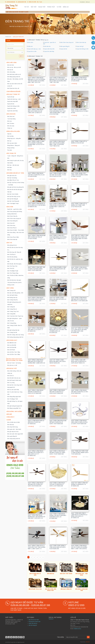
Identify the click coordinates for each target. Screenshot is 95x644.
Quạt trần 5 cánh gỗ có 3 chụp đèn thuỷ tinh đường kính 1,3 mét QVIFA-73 (37, 547)
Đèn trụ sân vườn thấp (13, 390)
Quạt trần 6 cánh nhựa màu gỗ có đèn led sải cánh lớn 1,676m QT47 (36, 111)
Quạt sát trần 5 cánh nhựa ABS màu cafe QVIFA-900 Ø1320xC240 (58, 361)
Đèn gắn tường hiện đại (13, 330)
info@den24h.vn (77, 629)
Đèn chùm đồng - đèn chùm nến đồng (16, 234)
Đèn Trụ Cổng (11, 383)
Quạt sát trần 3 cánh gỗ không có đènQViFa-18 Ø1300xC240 (79, 484)
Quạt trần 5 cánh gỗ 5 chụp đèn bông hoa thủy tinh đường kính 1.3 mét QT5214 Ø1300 (58, 112)
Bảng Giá (66, 7)
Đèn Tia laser (11, 123)
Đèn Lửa (9, 121)
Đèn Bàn (10, 167)
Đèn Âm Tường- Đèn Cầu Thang (16, 335)
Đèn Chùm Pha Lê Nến (13, 237)
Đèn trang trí (11, 153)
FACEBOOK (82, 2)
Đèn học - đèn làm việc (13, 165)
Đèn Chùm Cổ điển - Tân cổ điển (16, 230)
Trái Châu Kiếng (11, 119)
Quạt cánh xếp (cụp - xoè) (14, 99)
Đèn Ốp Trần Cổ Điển (13, 194)
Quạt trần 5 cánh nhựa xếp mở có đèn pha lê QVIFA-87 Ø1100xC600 (36, 392)
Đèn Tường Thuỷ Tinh (13, 311)
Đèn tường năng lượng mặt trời (15, 337)
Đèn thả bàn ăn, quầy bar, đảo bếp (15, 260)
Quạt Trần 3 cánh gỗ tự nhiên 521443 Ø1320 (79, 142)
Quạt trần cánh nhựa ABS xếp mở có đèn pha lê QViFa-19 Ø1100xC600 (58, 422)
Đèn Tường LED (11, 290)
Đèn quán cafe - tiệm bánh (14, 429)
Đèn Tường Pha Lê (12, 309)
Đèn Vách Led (11, 116)
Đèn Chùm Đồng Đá (12, 221)
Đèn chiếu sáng (12, 63)
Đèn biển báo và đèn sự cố (14, 74)
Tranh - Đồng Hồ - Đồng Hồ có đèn (15, 157)
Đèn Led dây (10, 136)
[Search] (76, 637)
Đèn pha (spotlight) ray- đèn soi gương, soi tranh (14, 360)
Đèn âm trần (11, 65)
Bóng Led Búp (11, 148)
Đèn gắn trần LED (12, 175)
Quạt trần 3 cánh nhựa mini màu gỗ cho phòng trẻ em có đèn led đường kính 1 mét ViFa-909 (58, 80)
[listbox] (15, 52)
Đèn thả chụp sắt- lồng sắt (14, 252)
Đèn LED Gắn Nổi (12, 347)
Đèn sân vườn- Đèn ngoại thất (15, 434)
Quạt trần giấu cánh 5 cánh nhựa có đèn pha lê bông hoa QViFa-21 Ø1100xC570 (79, 515)
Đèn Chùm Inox (11, 225)
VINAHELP (88, 642)
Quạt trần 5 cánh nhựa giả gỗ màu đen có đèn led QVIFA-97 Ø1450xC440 (36, 299)
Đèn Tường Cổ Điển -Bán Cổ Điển (15, 327)
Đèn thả (9, 243)
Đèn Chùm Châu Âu (12, 216)
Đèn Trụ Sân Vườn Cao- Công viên (15, 393)
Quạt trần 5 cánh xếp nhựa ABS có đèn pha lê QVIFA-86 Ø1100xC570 (79, 361)
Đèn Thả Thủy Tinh (12, 266)
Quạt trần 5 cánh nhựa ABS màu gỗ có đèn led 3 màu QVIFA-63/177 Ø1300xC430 (36, 453)
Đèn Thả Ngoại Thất (13, 399)
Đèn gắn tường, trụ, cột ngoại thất (15, 402)
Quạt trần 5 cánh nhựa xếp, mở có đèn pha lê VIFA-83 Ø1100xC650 (80, 392)
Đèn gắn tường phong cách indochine (14, 303)
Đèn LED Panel (11, 350)
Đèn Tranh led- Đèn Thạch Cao (15, 316)
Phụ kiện (10, 150)
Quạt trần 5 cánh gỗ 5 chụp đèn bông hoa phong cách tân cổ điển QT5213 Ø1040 (58, 238)
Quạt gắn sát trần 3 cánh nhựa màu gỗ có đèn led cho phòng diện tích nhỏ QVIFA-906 (80, 238)
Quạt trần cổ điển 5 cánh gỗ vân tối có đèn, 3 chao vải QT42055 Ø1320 (58, 175)
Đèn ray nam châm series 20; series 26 (15, 85)
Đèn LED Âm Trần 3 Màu (14, 354)
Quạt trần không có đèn (13, 106)
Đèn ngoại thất (12, 368)
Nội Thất (34, 7)
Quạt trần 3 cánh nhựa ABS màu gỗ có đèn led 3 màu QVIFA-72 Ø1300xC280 (79, 299)
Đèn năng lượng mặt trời (14, 438)
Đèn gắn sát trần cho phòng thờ (16, 187)
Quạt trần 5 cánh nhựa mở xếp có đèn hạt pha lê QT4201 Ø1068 (37, 237)
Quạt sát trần (11, 104)
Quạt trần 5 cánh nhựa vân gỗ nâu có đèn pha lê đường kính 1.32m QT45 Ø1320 (58, 206)
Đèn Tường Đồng (12, 323)
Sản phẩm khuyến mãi (14, 91)
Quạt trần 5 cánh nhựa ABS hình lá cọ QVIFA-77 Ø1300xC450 (36, 330)
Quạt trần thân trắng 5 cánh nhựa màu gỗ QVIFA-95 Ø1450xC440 (58, 547)
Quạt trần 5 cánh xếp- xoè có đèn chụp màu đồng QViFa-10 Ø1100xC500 (37, 269)
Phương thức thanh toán (34, 622)
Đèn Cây (9, 170)
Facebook (51, 619)
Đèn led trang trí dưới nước (14, 380)
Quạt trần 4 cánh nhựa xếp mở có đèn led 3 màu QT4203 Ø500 (79, 79)
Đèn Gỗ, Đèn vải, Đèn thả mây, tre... (15, 249)
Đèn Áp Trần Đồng (12, 178)
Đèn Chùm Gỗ (11, 223)
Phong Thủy (51, 7)
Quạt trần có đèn (12, 108)
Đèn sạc (9, 141)
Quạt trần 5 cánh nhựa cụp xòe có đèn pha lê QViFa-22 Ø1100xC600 (57, 484)
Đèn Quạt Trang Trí (13, 94)
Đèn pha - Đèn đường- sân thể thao (15, 80)
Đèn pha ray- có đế (12, 365)
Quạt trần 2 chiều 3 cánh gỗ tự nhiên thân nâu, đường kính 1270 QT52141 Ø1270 (36, 144)
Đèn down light (12, 340)
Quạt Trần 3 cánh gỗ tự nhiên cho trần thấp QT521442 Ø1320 (79, 205)
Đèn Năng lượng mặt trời (14, 77)
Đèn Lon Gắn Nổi (12, 345)
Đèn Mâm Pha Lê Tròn (13, 180)
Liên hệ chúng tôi (33, 625)
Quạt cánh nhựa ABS (13, 101)
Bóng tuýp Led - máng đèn (14, 138)
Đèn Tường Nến (11, 314)
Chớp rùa (10, 128)
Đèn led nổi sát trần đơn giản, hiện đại (15, 191)
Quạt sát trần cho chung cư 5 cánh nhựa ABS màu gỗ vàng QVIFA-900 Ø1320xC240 (80, 330)
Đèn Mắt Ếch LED (12, 343)
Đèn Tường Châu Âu (12, 300)
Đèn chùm (10, 207)
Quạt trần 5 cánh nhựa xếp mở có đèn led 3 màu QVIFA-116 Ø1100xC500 (57, 452)
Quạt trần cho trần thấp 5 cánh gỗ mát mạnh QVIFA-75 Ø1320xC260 (80, 452)
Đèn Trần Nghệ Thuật (13, 203)
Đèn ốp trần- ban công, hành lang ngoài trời (15, 386)
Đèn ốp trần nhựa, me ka (14, 196)
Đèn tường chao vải (12, 297)
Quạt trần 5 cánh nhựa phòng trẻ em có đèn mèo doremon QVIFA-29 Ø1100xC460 (58, 516)
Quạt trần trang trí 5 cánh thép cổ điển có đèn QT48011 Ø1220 (79, 175)
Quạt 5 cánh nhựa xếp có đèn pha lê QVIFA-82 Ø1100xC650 (36, 422)
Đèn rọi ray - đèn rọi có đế (14, 67)
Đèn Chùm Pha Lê (12, 228)
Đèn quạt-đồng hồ (12, 436)
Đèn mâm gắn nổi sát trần (15, 173)
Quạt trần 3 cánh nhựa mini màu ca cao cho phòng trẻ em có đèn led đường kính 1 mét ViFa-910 (37, 80)
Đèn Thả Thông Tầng (13, 273)
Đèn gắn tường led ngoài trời (15, 406)
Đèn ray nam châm (12, 143)
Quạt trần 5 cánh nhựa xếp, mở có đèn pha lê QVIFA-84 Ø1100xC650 (57, 392)
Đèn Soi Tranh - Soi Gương (14, 363)
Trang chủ (8, 37)
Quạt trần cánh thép (12, 111)
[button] (22, 48)
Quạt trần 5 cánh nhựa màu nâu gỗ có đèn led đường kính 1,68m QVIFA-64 (36, 361)
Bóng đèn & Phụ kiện (13, 131)
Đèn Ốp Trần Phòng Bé (13, 201)
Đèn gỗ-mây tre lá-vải (13, 432)
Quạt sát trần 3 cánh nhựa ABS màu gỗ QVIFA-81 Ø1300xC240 (58, 299)
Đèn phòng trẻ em (12, 245)
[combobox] (14, 48)
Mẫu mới (9, 414)
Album (9, 420)
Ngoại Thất (42, 7)
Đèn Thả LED (11, 268)
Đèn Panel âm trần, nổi (13, 88)
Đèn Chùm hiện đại (12, 239)
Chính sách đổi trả (33, 623)
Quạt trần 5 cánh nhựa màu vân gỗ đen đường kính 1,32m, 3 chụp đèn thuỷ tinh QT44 (57, 144)
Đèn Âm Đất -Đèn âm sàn (14, 378)
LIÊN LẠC (88, 2)
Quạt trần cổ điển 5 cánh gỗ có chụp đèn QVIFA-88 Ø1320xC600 (58, 269)
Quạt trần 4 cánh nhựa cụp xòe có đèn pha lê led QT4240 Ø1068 (36, 175)
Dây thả (9, 134)
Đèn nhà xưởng (11, 72)
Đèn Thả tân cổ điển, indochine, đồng (15, 277)
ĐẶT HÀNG (42, 85)
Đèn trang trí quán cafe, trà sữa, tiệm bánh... (16, 162)
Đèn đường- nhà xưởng (14, 411)
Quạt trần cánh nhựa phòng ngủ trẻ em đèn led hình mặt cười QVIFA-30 (36, 517)
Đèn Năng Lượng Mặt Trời (14, 408)
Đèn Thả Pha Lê (11, 254)
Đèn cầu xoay (11, 126)
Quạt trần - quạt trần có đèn (15, 209)
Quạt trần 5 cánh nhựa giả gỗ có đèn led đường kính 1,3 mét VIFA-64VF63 (79, 547)
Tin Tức (27, 7)
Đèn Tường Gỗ (11, 307)
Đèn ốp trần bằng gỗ (13, 199)
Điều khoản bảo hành (34, 620)
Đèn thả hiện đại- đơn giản (14, 280)
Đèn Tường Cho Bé (12, 332)
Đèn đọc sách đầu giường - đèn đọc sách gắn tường (15, 294)
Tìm (21, 56)
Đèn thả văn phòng (12, 257)
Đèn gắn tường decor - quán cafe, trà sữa (14, 320)
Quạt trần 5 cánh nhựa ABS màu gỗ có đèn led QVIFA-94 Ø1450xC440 (36, 484)
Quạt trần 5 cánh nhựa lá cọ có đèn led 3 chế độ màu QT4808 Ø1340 (37, 205)
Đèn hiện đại (11, 425)
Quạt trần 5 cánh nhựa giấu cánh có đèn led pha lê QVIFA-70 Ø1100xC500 (79, 422)
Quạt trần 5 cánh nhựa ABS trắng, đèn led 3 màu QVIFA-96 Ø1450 (79, 269)
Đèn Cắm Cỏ (10, 376)
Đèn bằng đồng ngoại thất (14, 397)
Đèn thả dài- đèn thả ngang (14, 264)
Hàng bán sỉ (10, 417)
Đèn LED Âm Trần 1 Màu (14, 352)
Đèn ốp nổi (10, 70)
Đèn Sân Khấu (11, 114)
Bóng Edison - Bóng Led (13, 145)
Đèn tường (10, 288)
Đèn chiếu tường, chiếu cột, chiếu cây (14, 372)
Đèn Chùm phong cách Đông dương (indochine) (15, 213)
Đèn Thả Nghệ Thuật (13, 271)
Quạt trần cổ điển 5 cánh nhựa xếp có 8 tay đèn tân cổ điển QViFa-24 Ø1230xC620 (58, 330)
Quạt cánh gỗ (11, 97)
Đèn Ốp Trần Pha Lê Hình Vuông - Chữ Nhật (16, 184)
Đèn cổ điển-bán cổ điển (14, 422)
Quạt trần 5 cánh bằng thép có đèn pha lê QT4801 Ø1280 (80, 111)
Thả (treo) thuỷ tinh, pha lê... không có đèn (15, 284)
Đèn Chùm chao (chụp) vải (14, 218)
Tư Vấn (59, 7)
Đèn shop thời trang (13, 427)
